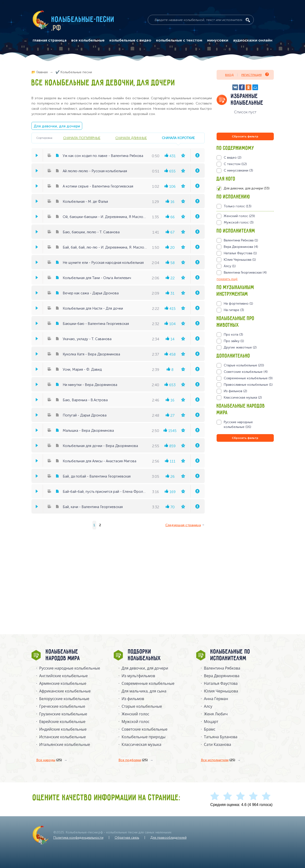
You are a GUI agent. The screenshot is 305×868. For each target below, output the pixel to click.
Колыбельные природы (143, 737)
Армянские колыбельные (63, 683)
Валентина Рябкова (222, 668)
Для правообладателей (168, 838)
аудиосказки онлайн (253, 40)
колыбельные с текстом (179, 40)
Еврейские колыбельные (62, 722)
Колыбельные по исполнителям (230, 655)
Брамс (210, 729)
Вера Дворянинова (222, 676)
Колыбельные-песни (83, 20)
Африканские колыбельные (65, 691)
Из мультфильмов (138, 676)
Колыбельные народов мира (63, 655)
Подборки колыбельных (145, 655)
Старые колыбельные (142, 706)
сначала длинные (131, 138)
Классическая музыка (141, 744)
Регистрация (255, 75)
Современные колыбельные (148, 683)
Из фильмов (133, 699)
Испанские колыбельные (63, 737)
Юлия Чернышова (221, 691)
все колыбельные (88, 40)
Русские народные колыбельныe (70, 668)
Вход (229, 75)
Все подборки (133, 760)
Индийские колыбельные (63, 729)
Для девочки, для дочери (57, 126)
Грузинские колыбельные (63, 714)
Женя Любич (216, 714)
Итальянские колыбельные (65, 744)
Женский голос (135, 714)
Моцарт (211, 722)
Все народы (49, 760)
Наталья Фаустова (221, 683)
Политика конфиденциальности (78, 838)
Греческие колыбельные (62, 706)
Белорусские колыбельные (64, 699)
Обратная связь (127, 838)
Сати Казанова (218, 744)
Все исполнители (218, 760)
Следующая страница (183, 525)
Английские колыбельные (64, 676)
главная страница (50, 40)
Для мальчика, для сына (144, 691)
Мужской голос (135, 722)
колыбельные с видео (130, 40)
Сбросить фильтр (245, 136)
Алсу (208, 706)
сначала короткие (178, 138)
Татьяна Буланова (221, 737)
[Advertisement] (245, 494)
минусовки (218, 40)
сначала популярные (82, 138)
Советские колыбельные (144, 729)
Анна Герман (216, 699)
